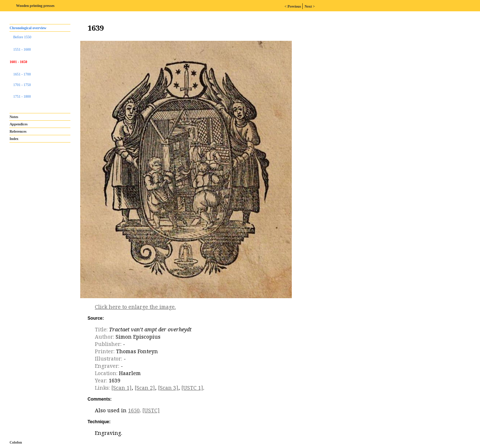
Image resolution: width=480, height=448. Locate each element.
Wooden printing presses (35, 6)
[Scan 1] (121, 388)
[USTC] (151, 410)
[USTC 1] (192, 388)
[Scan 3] (168, 388)
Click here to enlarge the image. (135, 307)
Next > (310, 6)
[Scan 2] (145, 388)
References (18, 131)
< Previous (293, 6)
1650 (134, 410)
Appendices (18, 124)
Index (14, 139)
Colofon (16, 442)
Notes (14, 117)
